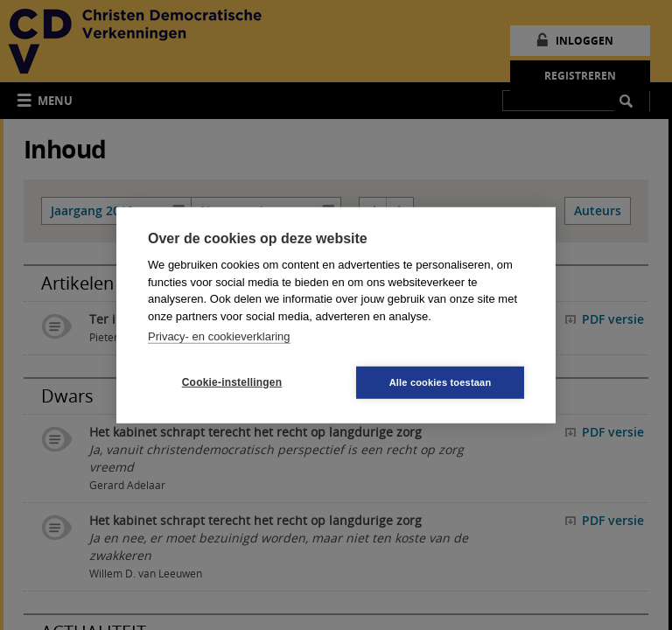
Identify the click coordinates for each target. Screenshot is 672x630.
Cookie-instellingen (232, 382)
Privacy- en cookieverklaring (219, 336)
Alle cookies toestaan (441, 381)
